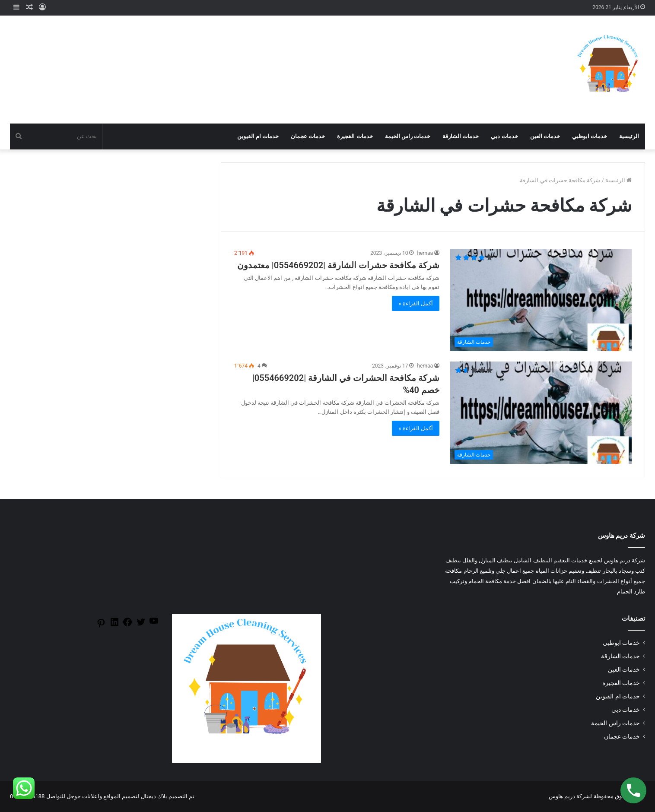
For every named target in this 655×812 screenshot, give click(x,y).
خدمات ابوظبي (590, 136)
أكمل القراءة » (416, 303)
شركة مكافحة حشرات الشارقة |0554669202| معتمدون (338, 265)
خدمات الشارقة (461, 136)
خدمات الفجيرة (355, 136)
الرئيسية (629, 136)
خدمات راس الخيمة (408, 136)
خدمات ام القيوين (258, 136)
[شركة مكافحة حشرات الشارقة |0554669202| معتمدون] (541, 300)
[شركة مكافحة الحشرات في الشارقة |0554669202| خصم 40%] (541, 413)
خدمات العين (545, 136)
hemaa (425, 253)
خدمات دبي (504, 136)
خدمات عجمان (308, 136)
